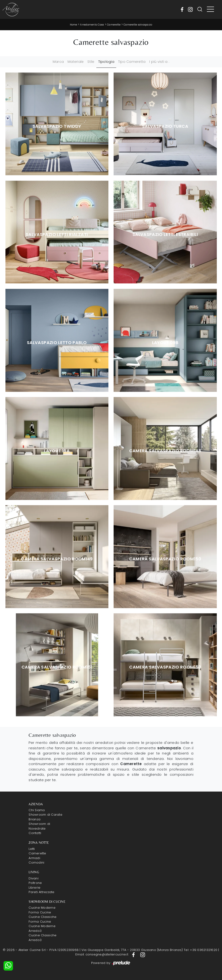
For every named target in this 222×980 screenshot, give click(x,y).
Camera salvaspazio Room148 (165, 451)
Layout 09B (165, 343)
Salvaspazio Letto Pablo (57, 343)
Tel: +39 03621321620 (201, 950)
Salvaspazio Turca (165, 126)
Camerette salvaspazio (138, 25)
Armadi (34, 858)
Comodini (36, 863)
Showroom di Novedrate (39, 826)
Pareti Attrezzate (41, 892)
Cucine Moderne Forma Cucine (42, 910)
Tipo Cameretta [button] (132, 62)
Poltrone (35, 883)
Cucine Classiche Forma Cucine (43, 919)
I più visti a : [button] (159, 62)
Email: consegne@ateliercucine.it (102, 954)
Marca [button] (58, 62)
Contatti (35, 833)
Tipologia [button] (106, 62)
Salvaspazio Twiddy (57, 126)
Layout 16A (57, 451)
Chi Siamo (37, 810)
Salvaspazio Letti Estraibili (165, 234)
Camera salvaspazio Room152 (165, 667)
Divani (34, 878)
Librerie (34, 888)
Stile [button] (91, 62)
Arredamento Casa (92, 25)
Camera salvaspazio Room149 (57, 559)
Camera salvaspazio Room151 (57, 667)
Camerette (114, 25)
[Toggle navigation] (210, 9)
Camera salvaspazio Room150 (165, 559)
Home (74, 25)
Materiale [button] (76, 62)
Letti (32, 849)
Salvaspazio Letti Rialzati (57, 234)
